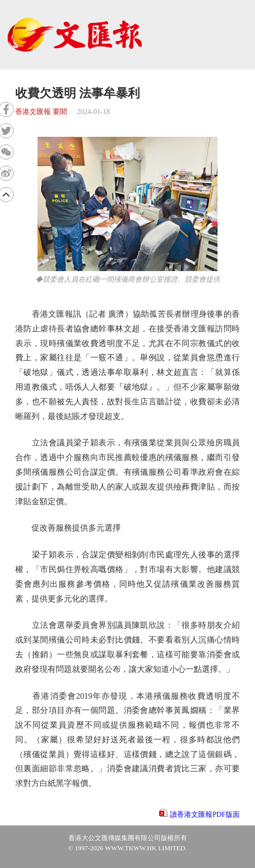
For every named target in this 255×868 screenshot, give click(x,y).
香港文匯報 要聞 (41, 112)
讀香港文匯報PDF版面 (205, 815)
